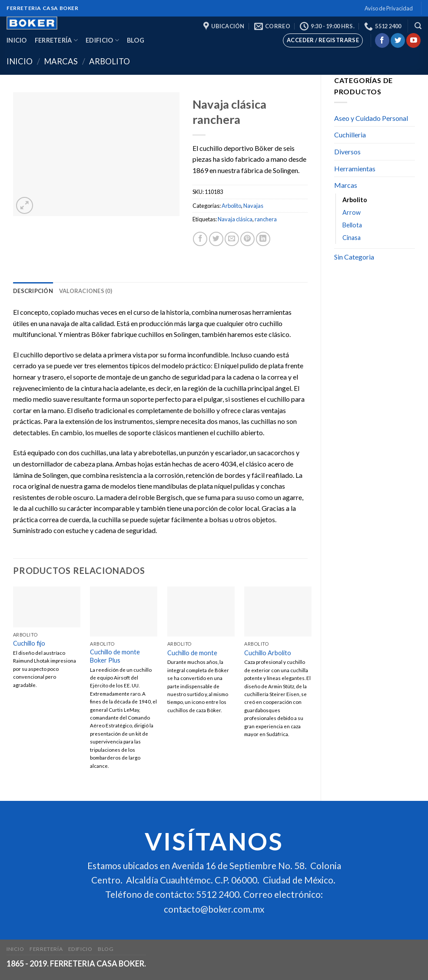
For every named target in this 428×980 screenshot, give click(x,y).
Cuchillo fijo (29, 643)
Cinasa (352, 238)
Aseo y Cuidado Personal (371, 118)
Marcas (61, 61)
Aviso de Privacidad (389, 8)
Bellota (352, 225)
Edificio (102, 40)
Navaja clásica (235, 219)
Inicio (17, 40)
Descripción (33, 291)
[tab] (33, 291)
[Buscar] (418, 26)
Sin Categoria (354, 257)
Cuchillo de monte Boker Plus (115, 656)
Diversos (347, 152)
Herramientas (355, 168)
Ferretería (56, 40)
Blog (136, 40)
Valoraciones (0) (86, 291)
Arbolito (109, 61)
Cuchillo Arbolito (268, 653)
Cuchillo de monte (192, 653)
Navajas (253, 206)
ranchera (266, 219)
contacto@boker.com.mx (214, 909)
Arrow (352, 212)
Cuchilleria (350, 135)
